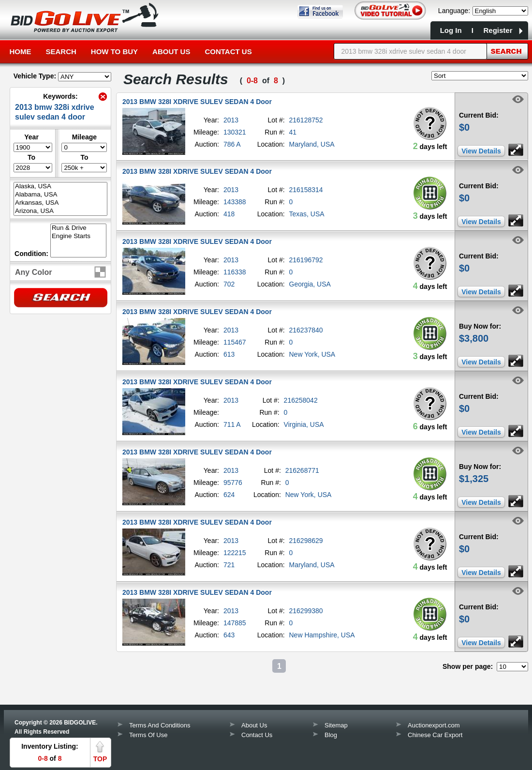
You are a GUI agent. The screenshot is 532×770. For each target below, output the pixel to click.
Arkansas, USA (60, 203)
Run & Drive (78, 228)
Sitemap (336, 725)
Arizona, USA (60, 211)
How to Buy (114, 52)
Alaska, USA (60, 187)
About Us (171, 52)
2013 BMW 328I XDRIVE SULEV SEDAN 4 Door (197, 102)
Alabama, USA (60, 195)
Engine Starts (78, 236)
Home (21, 52)
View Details (481, 151)
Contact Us (228, 52)
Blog (331, 735)
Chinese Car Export (435, 735)
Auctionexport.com (434, 725)
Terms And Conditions (160, 725)
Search (61, 52)
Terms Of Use (148, 735)
